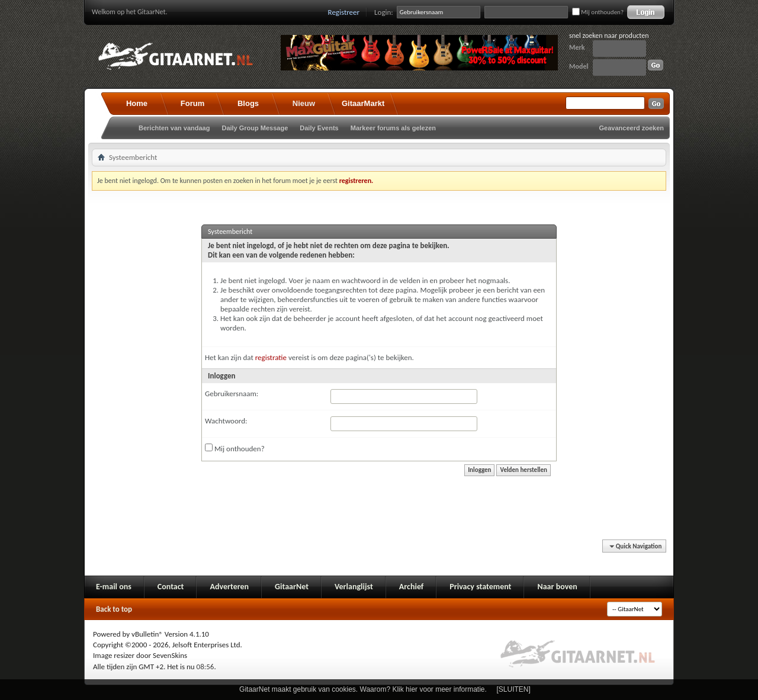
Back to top (114, 609)
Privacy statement (480, 587)
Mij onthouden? (598, 12)
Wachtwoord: (226, 421)
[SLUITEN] (514, 689)
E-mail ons (114, 587)
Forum (192, 103)
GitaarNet (292, 587)
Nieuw (304, 103)
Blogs (248, 103)
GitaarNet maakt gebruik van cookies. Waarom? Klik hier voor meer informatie (362, 689)
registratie (271, 357)
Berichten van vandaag (174, 128)
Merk (577, 47)
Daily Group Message (255, 128)
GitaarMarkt (363, 103)
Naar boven (557, 587)
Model (579, 66)
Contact (171, 587)
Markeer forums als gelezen (393, 128)
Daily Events (319, 128)
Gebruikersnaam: (232, 394)
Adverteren (229, 587)
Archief (411, 587)
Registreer (344, 12)
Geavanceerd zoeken (632, 128)
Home (137, 103)
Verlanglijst (354, 587)
